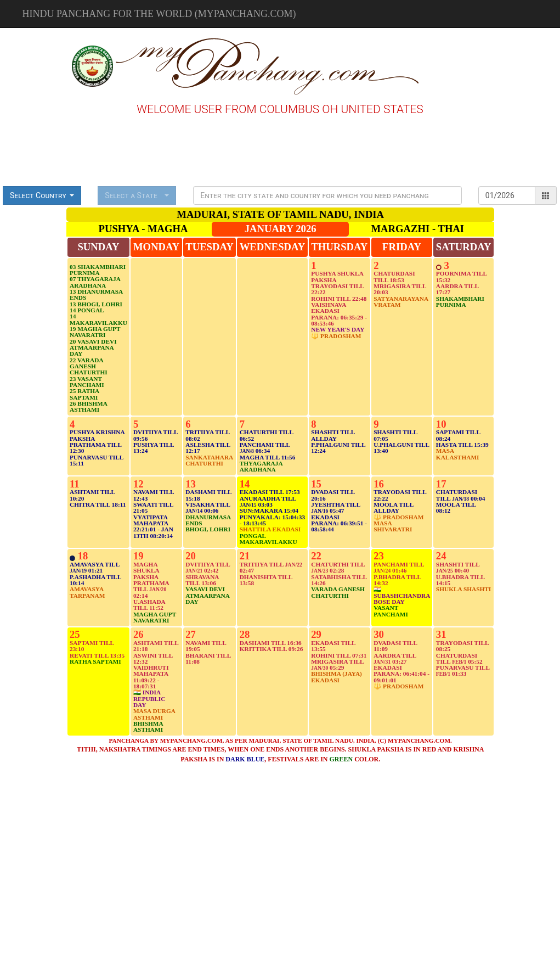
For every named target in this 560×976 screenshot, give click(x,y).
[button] (42, 195)
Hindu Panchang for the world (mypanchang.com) (159, 14)
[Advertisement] (38, 65)
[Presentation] (327, 195)
